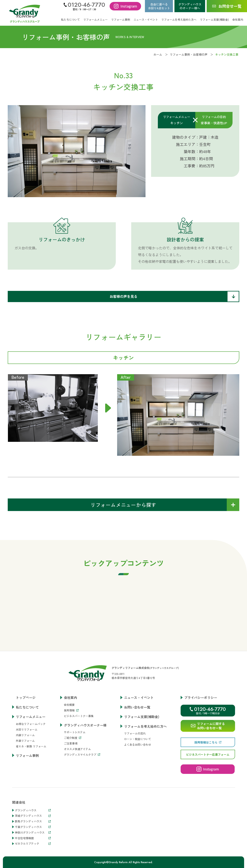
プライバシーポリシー (201, 697)
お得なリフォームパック (31, 724)
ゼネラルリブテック (33, 844)
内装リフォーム (25, 735)
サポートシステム (75, 732)
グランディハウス (33, 810)
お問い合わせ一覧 (137, 707)
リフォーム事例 (121, 20)
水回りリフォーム (27, 729)
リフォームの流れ (135, 733)
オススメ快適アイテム (77, 749)
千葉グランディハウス (33, 827)
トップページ (26, 697)
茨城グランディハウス (33, 816)
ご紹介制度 (73, 738)
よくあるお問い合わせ (138, 744)
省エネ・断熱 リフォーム (31, 746)
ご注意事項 (71, 743)
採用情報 (71, 710)
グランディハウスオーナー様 (85, 725)
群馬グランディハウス (33, 821)
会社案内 (70, 697)
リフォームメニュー (31, 717)
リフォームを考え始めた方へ (145, 726)
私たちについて (70, 20)
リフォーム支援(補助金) (214, 20)
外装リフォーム (25, 741)
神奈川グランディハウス (33, 833)
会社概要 (69, 705)
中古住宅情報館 (33, 838)
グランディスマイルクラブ (82, 755)
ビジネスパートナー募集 (79, 716)
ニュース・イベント (146, 20)
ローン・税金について (138, 739)
